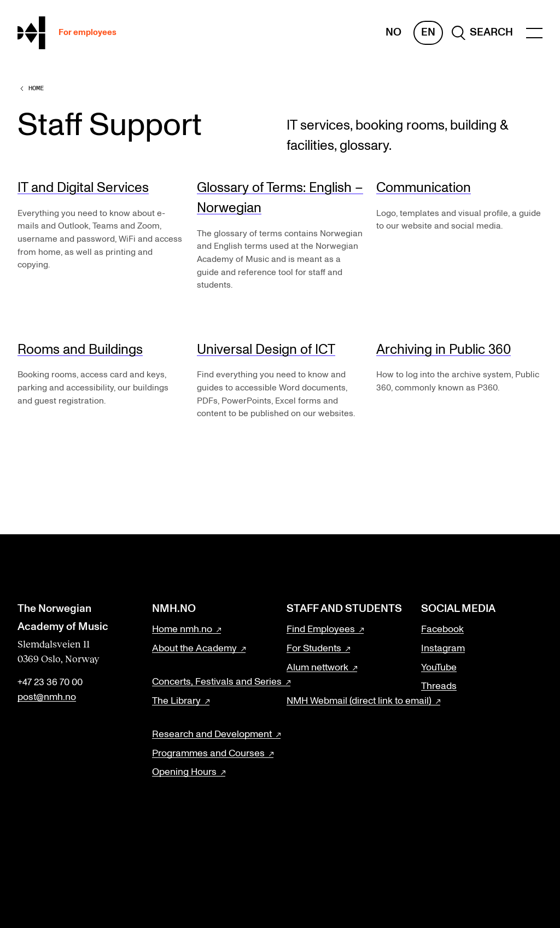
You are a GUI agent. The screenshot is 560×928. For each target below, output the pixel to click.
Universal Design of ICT (266, 350)
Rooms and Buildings (80, 350)
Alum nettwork (317, 668)
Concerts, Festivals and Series (217, 682)
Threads (439, 686)
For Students (314, 649)
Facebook (442, 629)
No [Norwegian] (393, 32)
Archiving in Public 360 (444, 350)
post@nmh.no (47, 697)
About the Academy (194, 649)
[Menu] (534, 33)
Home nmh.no (182, 629)
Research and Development (212, 734)
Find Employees (321, 629)
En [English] (428, 32)
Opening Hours (184, 772)
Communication (424, 188)
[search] (482, 33)
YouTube (439, 668)
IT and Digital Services (83, 188)
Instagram (443, 649)
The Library (176, 701)
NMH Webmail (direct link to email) (359, 701)
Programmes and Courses (208, 754)
